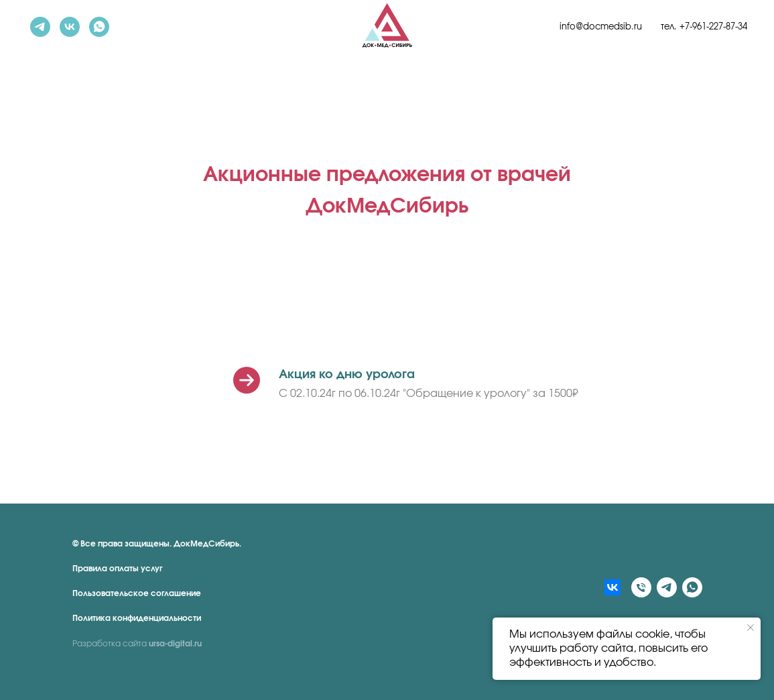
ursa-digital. (172, 644)
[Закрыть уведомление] (751, 628)
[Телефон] (641, 587)
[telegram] (40, 27)
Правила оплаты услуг (118, 569)
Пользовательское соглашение (137, 593)
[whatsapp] (99, 27)
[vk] (70, 27)
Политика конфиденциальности (137, 618)
